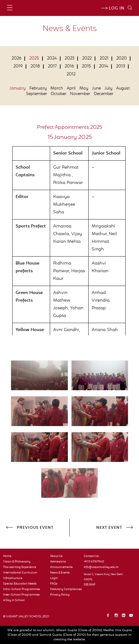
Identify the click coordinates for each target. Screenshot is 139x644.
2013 (121, 67)
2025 (34, 59)
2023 (69, 59)
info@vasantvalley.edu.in (101, 567)
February (38, 89)
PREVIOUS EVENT (35, 528)
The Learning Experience (20, 567)
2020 (122, 59)
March (57, 89)
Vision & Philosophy (17, 562)
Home (7, 556)
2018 (35, 67)
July (108, 89)
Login (54, 578)
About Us (56, 556)
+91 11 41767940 (94, 562)
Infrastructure (13, 578)
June (96, 89)
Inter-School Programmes (21, 595)
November (80, 94)
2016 (69, 67)
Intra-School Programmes (22, 589)
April (71, 89)
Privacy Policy (60, 595)
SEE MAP (90, 585)
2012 (71, 74)
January (18, 89)
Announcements (61, 567)
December (104, 94)
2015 (86, 67)
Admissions (58, 562)
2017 (52, 67)
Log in (113, 9)
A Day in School (14, 600)
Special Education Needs (20, 584)
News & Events (60, 573)
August (123, 89)
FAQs (54, 584)
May (84, 89)
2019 (18, 67)
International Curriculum (20, 573)
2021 (104, 59)
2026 (16, 59)
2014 (104, 67)
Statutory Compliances (65, 589)
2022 (87, 59)
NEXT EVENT (109, 528)
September (37, 94)
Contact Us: (92, 556)
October (59, 94)
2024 (52, 59)
